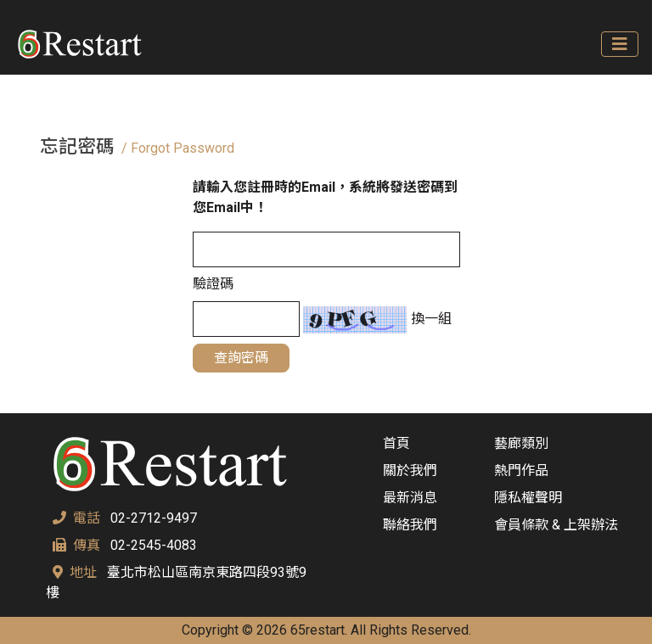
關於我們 (410, 470)
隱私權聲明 (528, 498)
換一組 (430, 319)
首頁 (396, 443)
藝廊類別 (521, 443)
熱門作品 (521, 470)
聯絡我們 (410, 525)
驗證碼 (213, 284)
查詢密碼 (241, 358)
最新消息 (410, 498)
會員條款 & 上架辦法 (556, 525)
